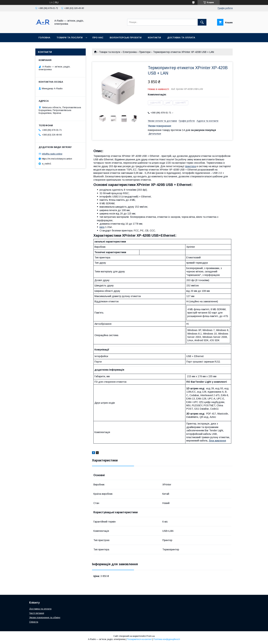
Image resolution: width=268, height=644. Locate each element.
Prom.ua (151, 636)
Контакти (154, 38)
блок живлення (218, 441)
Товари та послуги (70, 38)
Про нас (98, 38)
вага (102, 227)
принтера (191, 166)
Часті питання (37, 613)
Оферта (34, 622)
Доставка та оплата (181, 38)
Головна (44, 38)
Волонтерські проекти (126, 38)
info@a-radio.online (52, 154)
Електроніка (130, 52)
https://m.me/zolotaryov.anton (57, 159)
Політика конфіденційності (167, 639)
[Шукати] (202, 22)
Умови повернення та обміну (45, 617)
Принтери (145, 52)
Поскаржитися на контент (139, 639)
